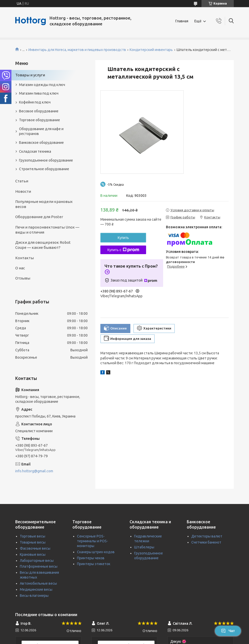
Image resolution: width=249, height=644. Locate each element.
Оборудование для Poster (39, 217)
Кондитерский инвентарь (151, 50)
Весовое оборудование (39, 111)
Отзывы (23, 278)
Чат (228, 631)
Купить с (123, 250)
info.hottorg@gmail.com (34, 471)
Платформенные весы (39, 566)
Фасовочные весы (35, 548)
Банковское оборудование (41, 143)
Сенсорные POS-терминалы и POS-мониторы (92, 541)
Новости (23, 191)
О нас (20, 268)
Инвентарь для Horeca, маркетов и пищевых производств (77, 50)
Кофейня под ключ (35, 102)
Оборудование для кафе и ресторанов (41, 131)
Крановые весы (33, 554)
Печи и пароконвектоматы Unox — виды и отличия (47, 230)
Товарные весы (33, 542)
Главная (182, 21)
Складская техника (35, 151)
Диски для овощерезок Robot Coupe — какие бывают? (43, 245)
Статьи (22, 181)
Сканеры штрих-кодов (96, 552)
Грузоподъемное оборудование (46, 160)
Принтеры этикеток (94, 564)
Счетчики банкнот (206, 542)
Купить (123, 238)
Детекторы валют (207, 536)
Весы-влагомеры (34, 596)
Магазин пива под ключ (39, 93)
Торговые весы (33, 536)
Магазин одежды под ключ (42, 85)
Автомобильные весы (38, 583)
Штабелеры (144, 547)
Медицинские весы (36, 589)
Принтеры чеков (91, 558)
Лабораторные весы (37, 561)
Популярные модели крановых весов (44, 204)
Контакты (25, 258)
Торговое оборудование (40, 120)
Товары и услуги (30, 75)
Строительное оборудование (44, 169)
